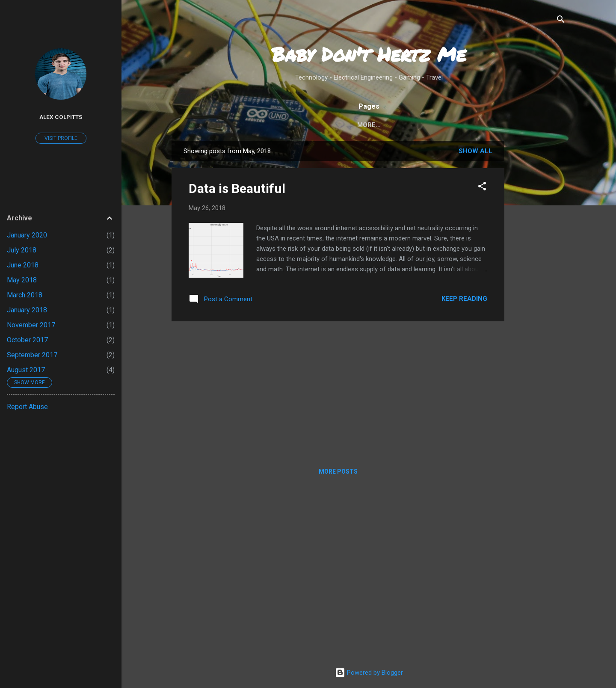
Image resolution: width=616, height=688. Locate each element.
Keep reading (464, 299)
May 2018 (22, 280)
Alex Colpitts (61, 117)
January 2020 (27, 235)
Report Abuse (27, 407)
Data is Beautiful (237, 188)
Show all (475, 151)
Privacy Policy (410, 125)
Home (310, 125)
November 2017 (31, 325)
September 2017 (32, 355)
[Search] (561, 20)
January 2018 (27, 310)
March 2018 (25, 295)
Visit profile (61, 138)
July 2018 (22, 250)
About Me (352, 125)
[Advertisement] (539, 269)
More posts (338, 472)
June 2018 (23, 265)
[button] (482, 187)
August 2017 (26, 370)
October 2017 (27, 340)
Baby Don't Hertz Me (369, 54)
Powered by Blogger (369, 673)
